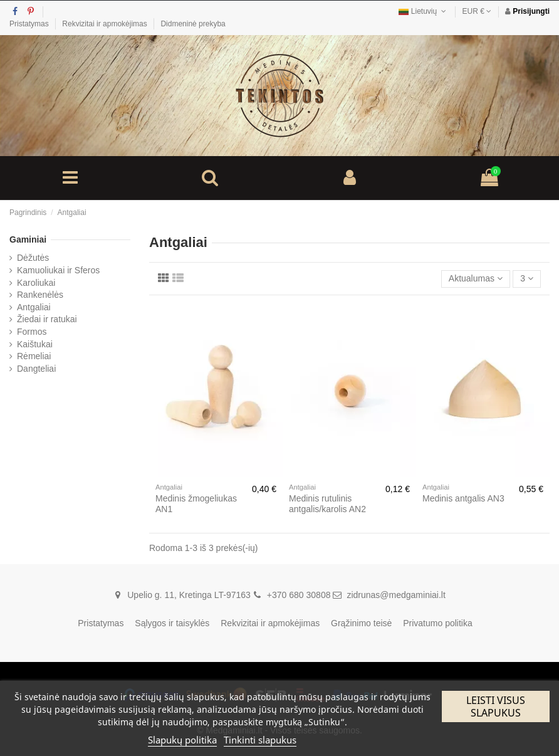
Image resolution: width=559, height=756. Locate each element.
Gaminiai (28, 239)
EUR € (477, 11)
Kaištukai (35, 344)
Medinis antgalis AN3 (463, 498)
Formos (32, 332)
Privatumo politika (438, 623)
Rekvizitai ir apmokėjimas (106, 24)
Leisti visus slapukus (496, 706)
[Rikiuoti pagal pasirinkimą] (476, 279)
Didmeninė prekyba (193, 24)
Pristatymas (30, 24)
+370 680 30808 (299, 595)
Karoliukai (36, 283)
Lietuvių (423, 11)
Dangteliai (36, 369)
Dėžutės (33, 258)
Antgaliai (34, 307)
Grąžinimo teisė (361, 623)
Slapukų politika (182, 740)
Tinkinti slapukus (260, 740)
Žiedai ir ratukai (47, 319)
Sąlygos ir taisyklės (172, 623)
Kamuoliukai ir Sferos (58, 270)
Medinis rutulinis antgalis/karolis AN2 (327, 504)
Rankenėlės (40, 295)
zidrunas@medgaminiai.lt (396, 595)
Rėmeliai (34, 356)
